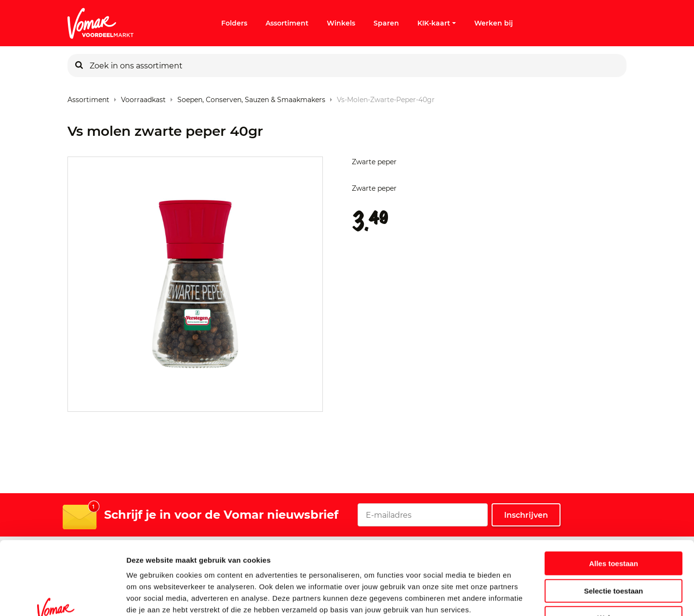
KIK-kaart (437, 23)
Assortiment (287, 23)
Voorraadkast (143, 98)
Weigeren (613, 555)
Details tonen (521, 597)
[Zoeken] (79, 66)
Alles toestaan (614, 501)
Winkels (341, 23)
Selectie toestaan (614, 528)
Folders (234, 23)
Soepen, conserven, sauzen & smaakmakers (251, 98)
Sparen (386, 23)
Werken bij (494, 23)
